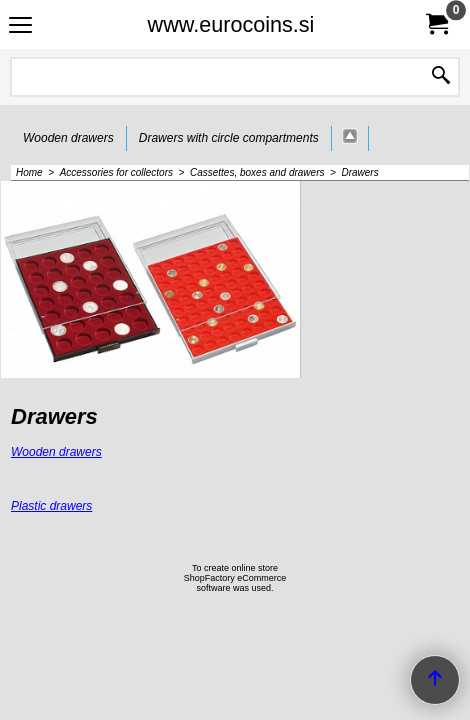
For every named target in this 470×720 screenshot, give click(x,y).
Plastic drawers (51, 506)
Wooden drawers (56, 452)
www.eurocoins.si (231, 24)
